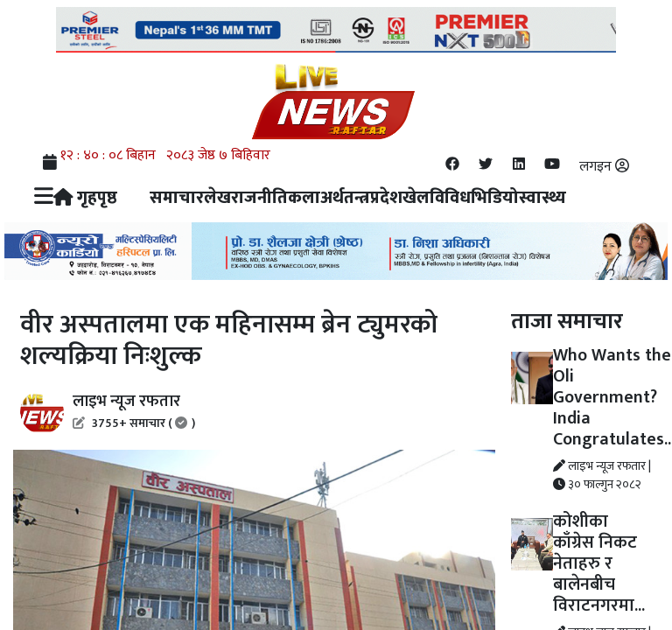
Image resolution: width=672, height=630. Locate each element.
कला (304, 198)
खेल (416, 198)
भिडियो (495, 198)
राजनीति (259, 198)
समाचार (177, 198)
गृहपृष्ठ (86, 198)
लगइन (604, 167)
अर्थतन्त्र (345, 198)
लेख (217, 198)
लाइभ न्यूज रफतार (134, 410)
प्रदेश (386, 198)
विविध (450, 198)
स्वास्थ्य (542, 198)
